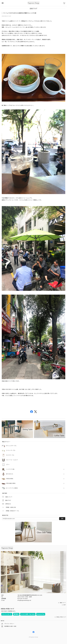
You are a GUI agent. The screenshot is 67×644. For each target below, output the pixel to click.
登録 (62, 519)
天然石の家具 (10, 479)
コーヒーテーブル (11, 450)
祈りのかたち (10, 474)
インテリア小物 (10, 469)
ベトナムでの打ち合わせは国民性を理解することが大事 (20, 13)
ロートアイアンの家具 (12, 488)
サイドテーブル (10, 455)
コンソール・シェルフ (12, 460)
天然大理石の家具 (11, 483)
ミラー (8, 465)
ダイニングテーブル (11, 446)
